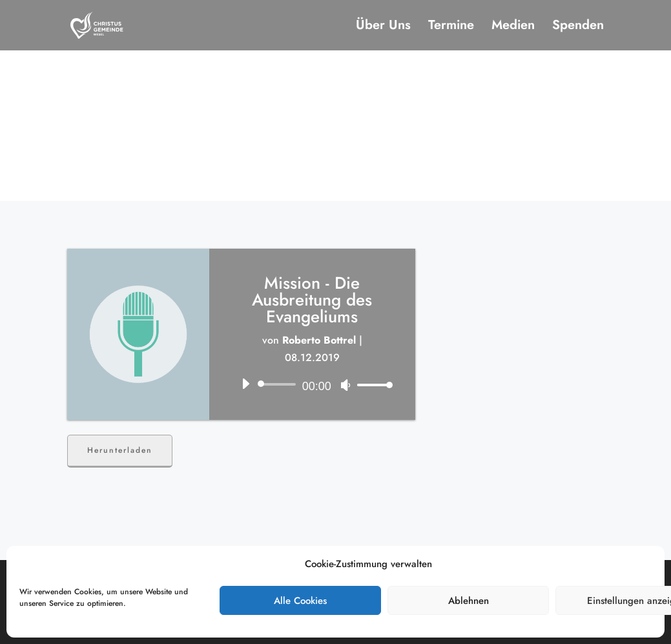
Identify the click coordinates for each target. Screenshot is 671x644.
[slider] (279, 384)
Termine (451, 27)
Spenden (578, 27)
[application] (312, 384)
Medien (513, 27)
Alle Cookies (300, 601)
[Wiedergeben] (245, 384)
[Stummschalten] (346, 385)
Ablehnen (469, 601)
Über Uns (383, 27)
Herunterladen (120, 450)
